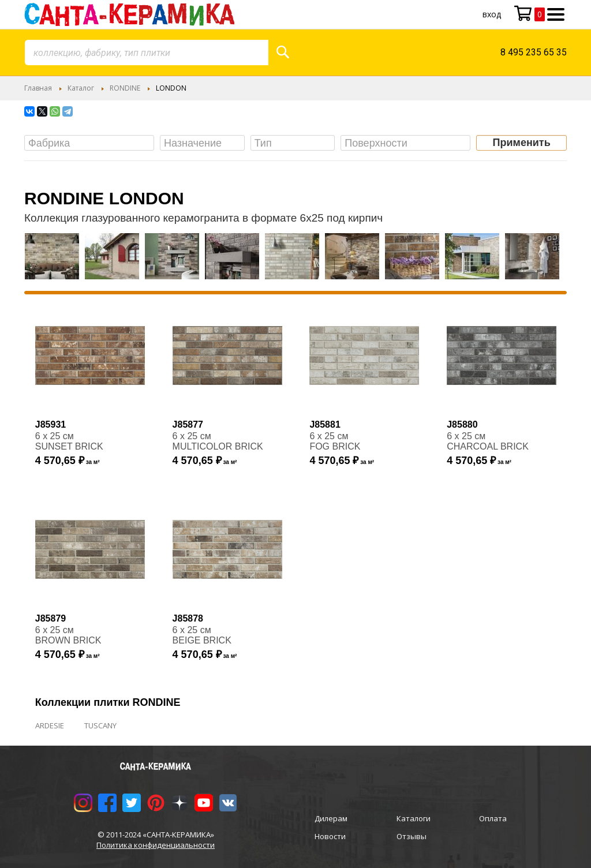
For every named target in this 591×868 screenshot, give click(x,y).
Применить (522, 143)
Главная (38, 88)
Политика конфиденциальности (156, 845)
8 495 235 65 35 (534, 52)
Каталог (81, 88)
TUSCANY (100, 725)
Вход (492, 14)
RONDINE (125, 88)
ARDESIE (50, 725)
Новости (330, 836)
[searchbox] (92, 143)
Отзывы (412, 836)
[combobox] (147, 53)
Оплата (493, 818)
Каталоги (414, 818)
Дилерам (331, 818)
